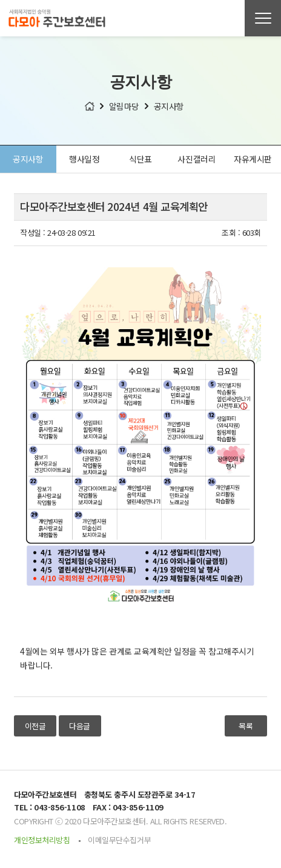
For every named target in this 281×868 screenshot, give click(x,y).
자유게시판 (253, 159)
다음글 (80, 726)
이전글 (35, 726)
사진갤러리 (197, 159)
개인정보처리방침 (42, 840)
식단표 (140, 159)
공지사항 (28, 159)
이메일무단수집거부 (119, 840)
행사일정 (84, 159)
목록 (246, 726)
